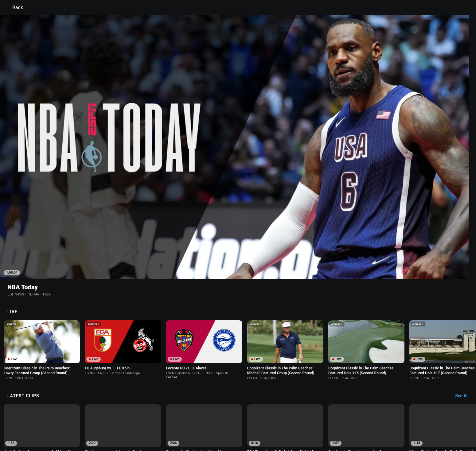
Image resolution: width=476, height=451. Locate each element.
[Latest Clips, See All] (465, 314)
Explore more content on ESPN (238, 400)
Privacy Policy (117, 422)
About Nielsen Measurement (314, 422)
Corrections (158, 428)
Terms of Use (88, 422)
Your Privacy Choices (363, 422)
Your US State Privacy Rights (160, 422)
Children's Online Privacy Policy (218, 422)
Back (14, 8)
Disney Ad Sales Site (94, 428)
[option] (42, 350)
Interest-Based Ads (268, 422)
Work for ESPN (130, 428)
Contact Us (396, 422)
